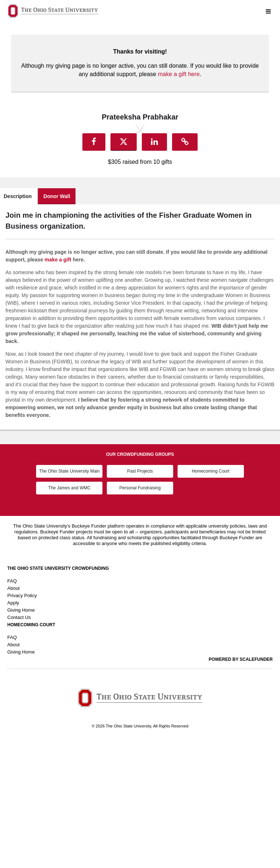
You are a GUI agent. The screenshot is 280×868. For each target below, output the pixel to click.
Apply (13, 727)
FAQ (12, 705)
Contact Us (19, 742)
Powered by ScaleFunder (241, 784)
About (13, 713)
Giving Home (21, 735)
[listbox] (140, 188)
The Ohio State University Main (69, 596)
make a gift (58, 384)
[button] (46, 188)
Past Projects (140, 596)
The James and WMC (69, 612)
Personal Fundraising (140, 612)
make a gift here (179, 74)
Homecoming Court (211, 596)
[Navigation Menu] (268, 12)
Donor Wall (57, 321)
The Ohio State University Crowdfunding (58, 693)
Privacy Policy (22, 720)
